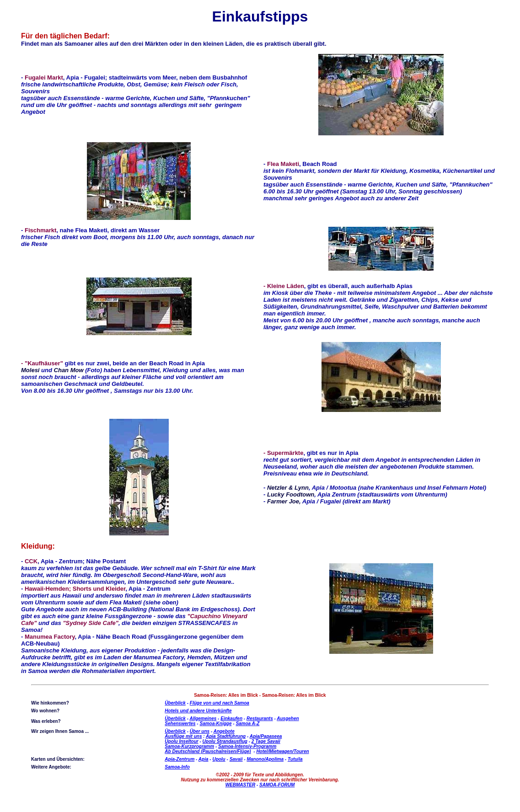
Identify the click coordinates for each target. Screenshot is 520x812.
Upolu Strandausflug (225, 741)
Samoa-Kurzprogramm (189, 746)
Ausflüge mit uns (183, 736)
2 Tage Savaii (266, 741)
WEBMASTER (241, 785)
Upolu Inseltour (181, 741)
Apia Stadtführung (226, 736)
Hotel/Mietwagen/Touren (282, 751)
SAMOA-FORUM (277, 785)
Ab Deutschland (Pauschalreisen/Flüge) (208, 751)
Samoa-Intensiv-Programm (247, 746)
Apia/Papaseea (266, 736)
